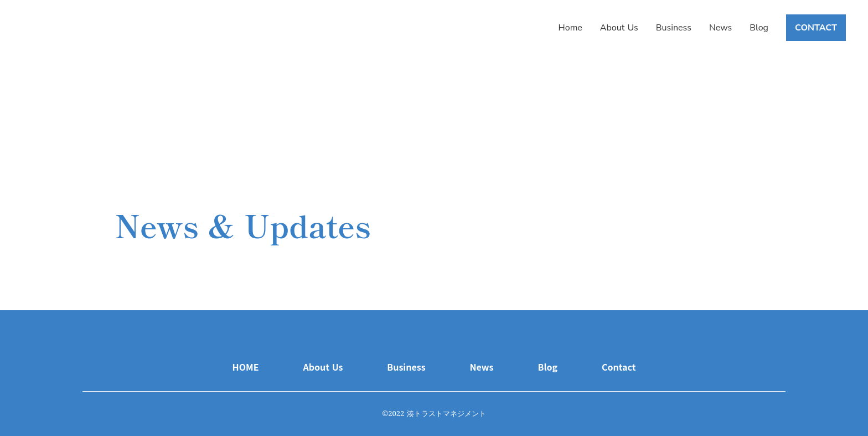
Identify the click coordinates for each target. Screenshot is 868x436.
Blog (759, 28)
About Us (619, 28)
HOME (246, 367)
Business (674, 28)
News (720, 28)
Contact (619, 367)
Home (570, 28)
